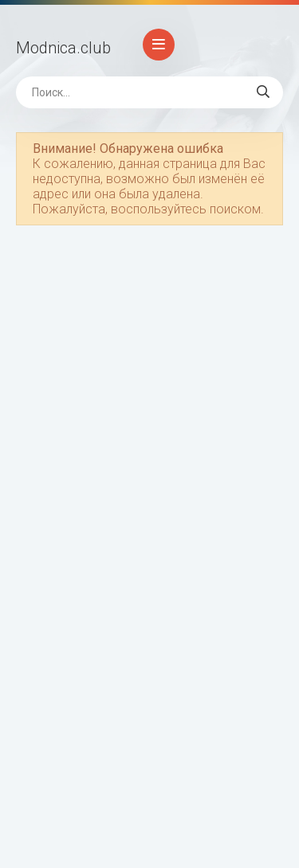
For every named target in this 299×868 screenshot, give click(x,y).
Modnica (63, 48)
